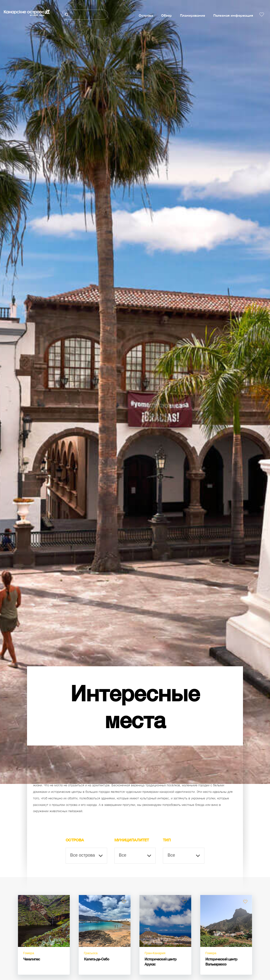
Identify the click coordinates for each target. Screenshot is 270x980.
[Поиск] (85, 15)
